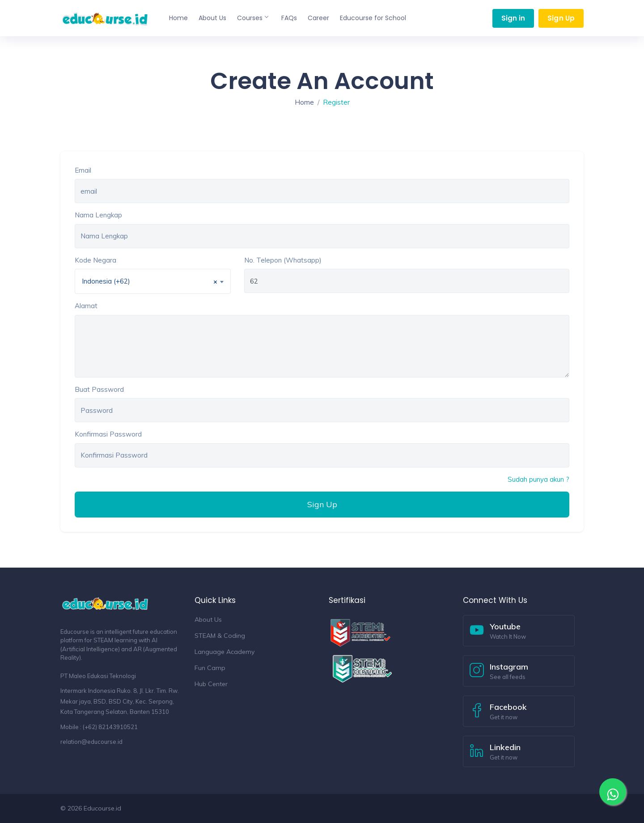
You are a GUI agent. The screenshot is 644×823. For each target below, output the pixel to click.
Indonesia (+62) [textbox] (150, 282)
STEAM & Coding (220, 636)
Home (178, 18)
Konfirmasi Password (108, 434)
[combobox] (153, 281)
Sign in (513, 18)
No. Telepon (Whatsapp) (283, 260)
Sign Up (561, 18)
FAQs (289, 18)
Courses (252, 18)
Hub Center (211, 684)
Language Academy (225, 652)
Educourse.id (102, 808)
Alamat (86, 306)
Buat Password (99, 389)
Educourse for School (373, 18)
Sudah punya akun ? (538, 479)
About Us (212, 18)
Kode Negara (95, 260)
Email (83, 170)
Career (318, 18)
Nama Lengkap (98, 215)
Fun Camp (210, 668)
